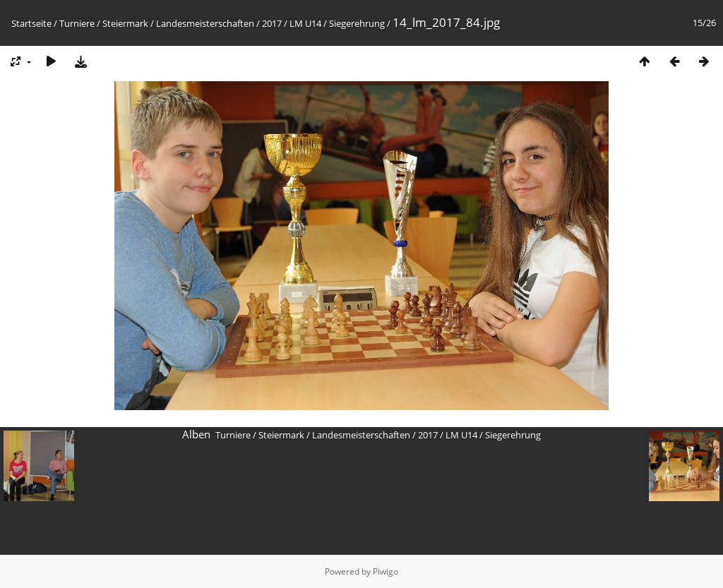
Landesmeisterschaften (205, 23)
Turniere (77, 23)
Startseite (31, 23)
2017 (272, 23)
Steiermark (125, 23)
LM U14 (305, 23)
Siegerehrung (357, 23)
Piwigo (386, 571)
